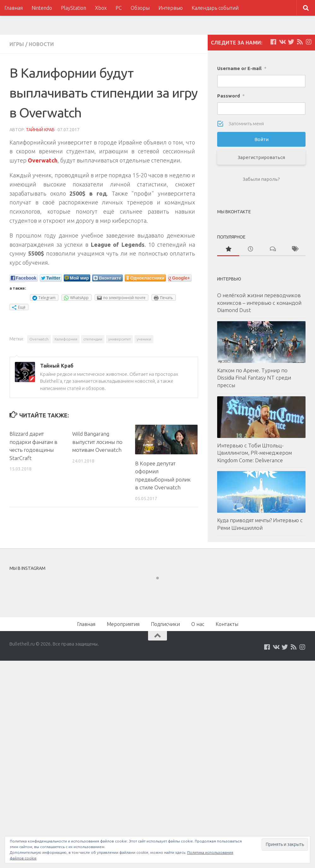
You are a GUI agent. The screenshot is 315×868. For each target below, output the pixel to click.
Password (231, 96)
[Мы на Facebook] (273, 42)
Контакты (227, 624)
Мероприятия (123, 624)
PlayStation (74, 8)
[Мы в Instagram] (309, 42)
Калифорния (66, 339)
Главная (14, 8)
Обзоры (140, 8)
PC (119, 8)
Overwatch (39, 339)
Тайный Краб (40, 130)
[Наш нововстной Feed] (300, 42)
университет (119, 339)
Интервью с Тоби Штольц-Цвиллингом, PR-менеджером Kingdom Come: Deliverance (255, 453)
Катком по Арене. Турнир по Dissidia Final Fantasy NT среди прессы (254, 378)
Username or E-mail (242, 68)
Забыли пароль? (261, 179)
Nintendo (42, 8)
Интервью (171, 8)
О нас (198, 624)
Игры (17, 44)
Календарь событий (215, 8)
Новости (41, 44)
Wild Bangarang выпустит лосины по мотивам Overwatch (97, 442)
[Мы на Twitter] (291, 42)
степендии (93, 339)
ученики (144, 339)
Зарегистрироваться (261, 157)
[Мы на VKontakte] (282, 42)
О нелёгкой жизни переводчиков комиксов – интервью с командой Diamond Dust (259, 303)
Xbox (101, 8)
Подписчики (165, 624)
